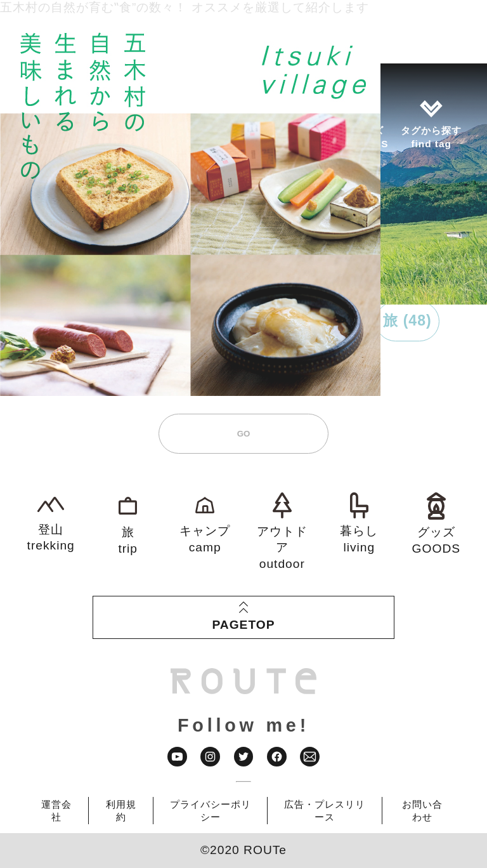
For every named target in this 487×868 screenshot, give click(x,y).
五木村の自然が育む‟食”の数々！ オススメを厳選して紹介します (185, 7)
